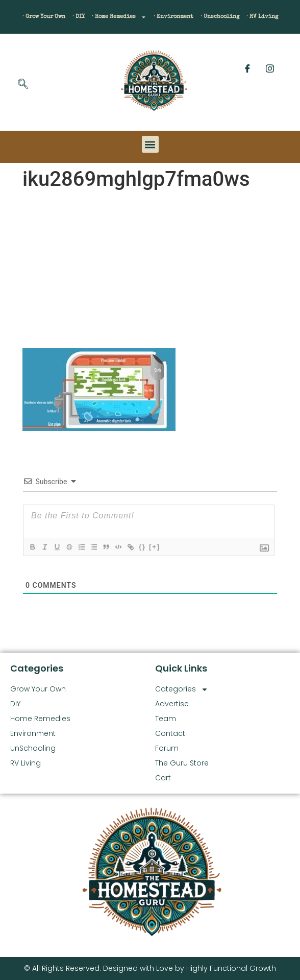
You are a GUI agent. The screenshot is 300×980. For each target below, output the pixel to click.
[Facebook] (247, 68)
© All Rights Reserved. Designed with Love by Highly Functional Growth (150, 968)
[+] (155, 547)
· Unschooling (220, 17)
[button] (150, 144)
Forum (167, 748)
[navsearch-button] (23, 85)
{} (142, 547)
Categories (182, 689)
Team (166, 719)
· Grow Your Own (44, 17)
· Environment (173, 17)
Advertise (172, 704)
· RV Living (262, 17)
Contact (170, 733)
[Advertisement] (150, 271)
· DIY (79, 17)
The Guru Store (182, 763)
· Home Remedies (119, 17)
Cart (163, 778)
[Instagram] (270, 68)
